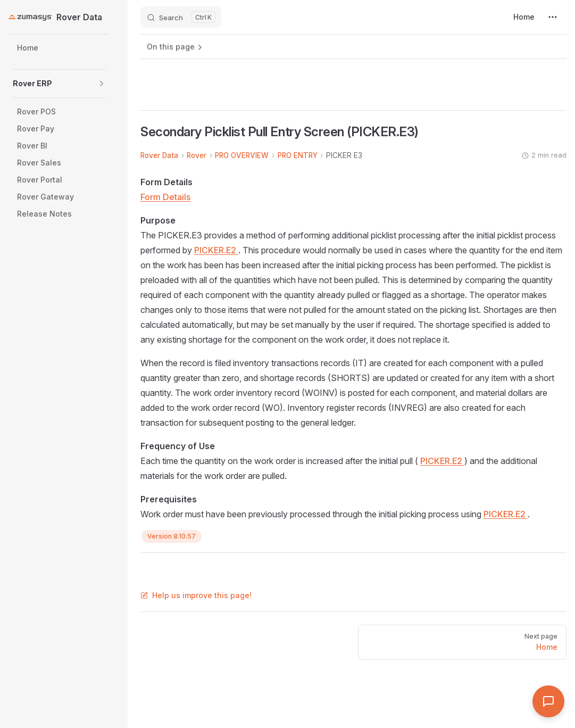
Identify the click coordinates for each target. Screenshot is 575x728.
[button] (102, 84)
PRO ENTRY (298, 155)
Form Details (165, 197)
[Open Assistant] (548, 701)
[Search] (181, 17)
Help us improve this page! (196, 595)
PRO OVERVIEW (242, 155)
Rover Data (159, 155)
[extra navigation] (553, 17)
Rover (197, 155)
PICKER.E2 (216, 250)
